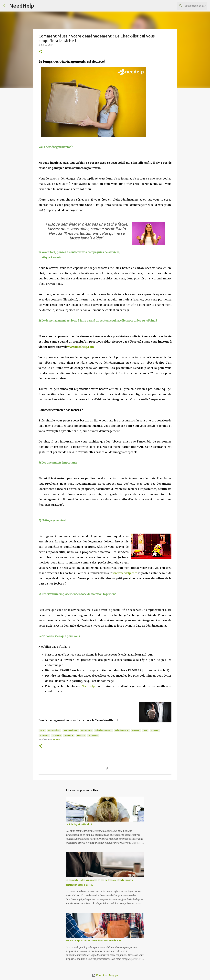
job (145, 731)
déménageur (122, 731)
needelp (69, 735)
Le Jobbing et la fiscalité (79, 824)
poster (81, 735)
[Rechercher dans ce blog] (190, 6)
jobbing (57, 735)
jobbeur (44, 735)
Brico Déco (54, 731)
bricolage (86, 731)
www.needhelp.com (80, 347)
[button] (41, 52)
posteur (93, 735)
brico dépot (71, 731)
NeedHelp (22, 6)
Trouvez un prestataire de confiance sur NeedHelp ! (93, 941)
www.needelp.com (125, 573)
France (57, 739)
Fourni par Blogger (105, 975)
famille (136, 731)
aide (42, 731)
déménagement (104, 731)
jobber (155, 731)
